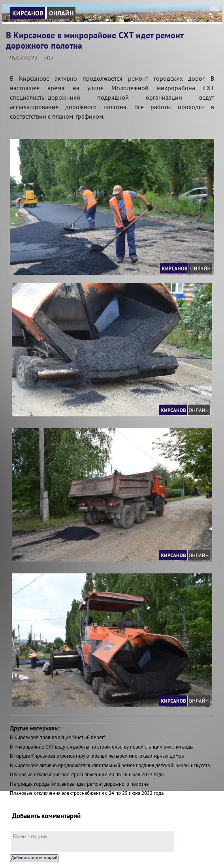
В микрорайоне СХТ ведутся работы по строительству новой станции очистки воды (102, 747)
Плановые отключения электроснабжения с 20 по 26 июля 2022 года (87, 774)
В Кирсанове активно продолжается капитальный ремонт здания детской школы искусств (110, 765)
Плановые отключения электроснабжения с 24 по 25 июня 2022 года (87, 793)
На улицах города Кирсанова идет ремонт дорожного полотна (79, 784)
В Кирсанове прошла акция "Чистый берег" (58, 737)
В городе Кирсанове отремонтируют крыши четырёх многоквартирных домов (97, 756)
